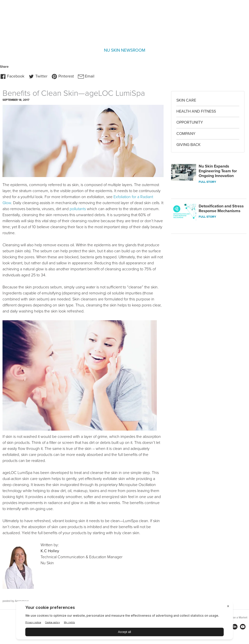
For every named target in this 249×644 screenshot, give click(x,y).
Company (186, 134)
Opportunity (190, 122)
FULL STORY (207, 182)
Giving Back (189, 145)
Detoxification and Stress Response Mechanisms (221, 209)
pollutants (78, 209)
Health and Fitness (196, 111)
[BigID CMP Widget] (124, 622)
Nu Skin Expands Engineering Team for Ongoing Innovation (218, 171)
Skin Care (186, 100)
